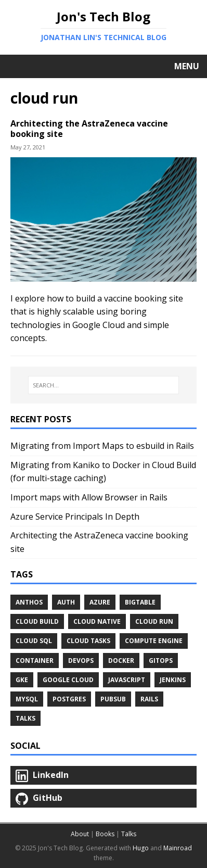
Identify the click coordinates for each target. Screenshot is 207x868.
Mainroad (178, 848)
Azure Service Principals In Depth (75, 517)
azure (100, 602)
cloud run (154, 621)
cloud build (37, 621)
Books (105, 834)
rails (149, 699)
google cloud (68, 680)
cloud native (97, 621)
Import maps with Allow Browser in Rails (89, 497)
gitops (161, 661)
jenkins (173, 680)
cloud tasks (88, 641)
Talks (25, 718)
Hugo (141, 848)
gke (22, 680)
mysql (27, 699)
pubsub (113, 699)
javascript (127, 680)
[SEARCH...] (103, 385)
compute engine (154, 641)
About (80, 834)
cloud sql (34, 641)
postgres (69, 699)
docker (121, 661)
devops (81, 661)
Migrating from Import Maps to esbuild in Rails (102, 446)
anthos (29, 602)
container (35, 661)
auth (66, 602)
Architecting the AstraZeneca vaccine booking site (89, 129)
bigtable (140, 602)
